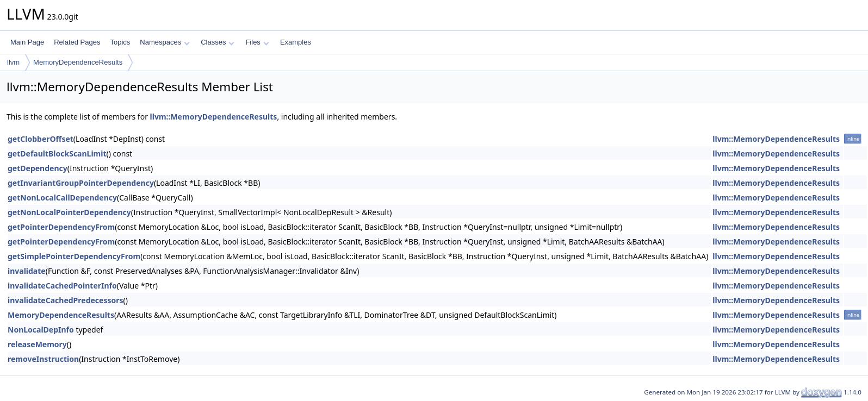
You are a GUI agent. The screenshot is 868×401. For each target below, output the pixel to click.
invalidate (27, 271)
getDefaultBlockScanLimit (57, 153)
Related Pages (77, 42)
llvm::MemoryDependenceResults (214, 117)
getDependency (38, 168)
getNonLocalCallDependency (62, 198)
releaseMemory (37, 344)
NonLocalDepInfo (41, 330)
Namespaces (165, 42)
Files (257, 42)
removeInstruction (43, 359)
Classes (218, 42)
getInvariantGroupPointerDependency (81, 183)
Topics (120, 42)
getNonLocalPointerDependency (69, 212)
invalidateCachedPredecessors (66, 300)
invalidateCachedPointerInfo (62, 286)
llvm (13, 62)
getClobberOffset (41, 139)
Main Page (27, 42)
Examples (296, 42)
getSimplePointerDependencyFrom (74, 256)
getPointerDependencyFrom (61, 227)
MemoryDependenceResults (78, 62)
